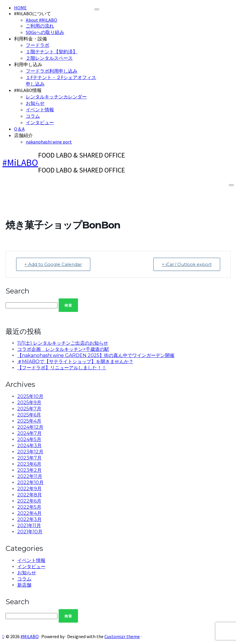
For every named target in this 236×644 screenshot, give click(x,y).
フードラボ (38, 45)
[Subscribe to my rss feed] (3, 636)
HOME (20, 8)
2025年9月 (29, 403)
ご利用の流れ (40, 26)
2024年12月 (30, 427)
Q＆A (19, 129)
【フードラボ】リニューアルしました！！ (62, 368)
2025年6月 (29, 415)
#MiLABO (20, 163)
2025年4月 (29, 421)
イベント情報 (40, 110)
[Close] (97, 9)
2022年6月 (29, 501)
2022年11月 (30, 476)
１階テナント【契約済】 (52, 52)
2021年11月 (29, 526)
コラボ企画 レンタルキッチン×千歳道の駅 (63, 349)
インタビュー (40, 122)
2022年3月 (29, 519)
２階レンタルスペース (49, 58)
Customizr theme (122, 636)
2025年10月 (30, 396)
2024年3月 (29, 446)
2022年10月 (30, 482)
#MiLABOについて (33, 13)
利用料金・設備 (30, 39)
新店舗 (24, 585)
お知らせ (35, 103)
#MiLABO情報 (28, 90)
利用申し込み (28, 64)
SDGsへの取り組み (45, 32)
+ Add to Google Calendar (53, 264)
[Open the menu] (231, 185)
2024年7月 (29, 433)
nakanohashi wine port (49, 142)
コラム (33, 116)
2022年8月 (30, 495)
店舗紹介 (23, 135)
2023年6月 (29, 464)
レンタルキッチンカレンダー (56, 97)
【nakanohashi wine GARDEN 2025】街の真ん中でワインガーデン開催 (96, 355)
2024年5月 (29, 439)
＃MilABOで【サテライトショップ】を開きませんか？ (75, 362)
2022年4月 (29, 513)
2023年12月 (30, 452)
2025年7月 (29, 409)
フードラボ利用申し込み (52, 71)
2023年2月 (29, 470)
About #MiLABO (41, 20)
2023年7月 (29, 458)
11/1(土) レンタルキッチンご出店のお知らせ (63, 343)
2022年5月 (29, 507)
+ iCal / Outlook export (187, 264)
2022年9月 (29, 489)
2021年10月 (30, 532)
